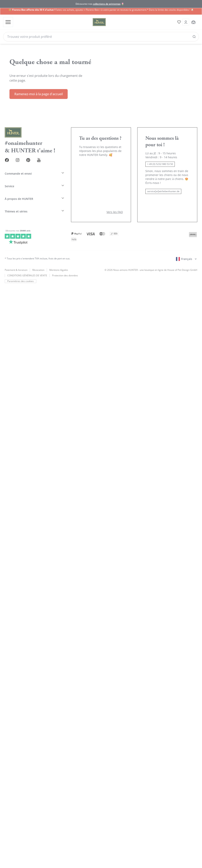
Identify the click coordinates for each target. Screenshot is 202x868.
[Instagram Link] (21, 156)
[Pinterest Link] (33, 156)
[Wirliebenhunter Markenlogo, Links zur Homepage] (93, 22)
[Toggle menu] (8, 22)
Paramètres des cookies (20, 268)
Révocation (38, 256)
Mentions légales (59, 256)
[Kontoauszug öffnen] (185, 22)
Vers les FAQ (115, 198)
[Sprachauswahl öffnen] (187, 245)
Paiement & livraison (16, 256)
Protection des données (65, 262)
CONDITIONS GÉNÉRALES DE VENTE (27, 262)
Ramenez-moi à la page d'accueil (39, 90)
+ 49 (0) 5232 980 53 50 (160, 160)
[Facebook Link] (8, 156)
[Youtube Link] (46, 156)
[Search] (101, 36)
